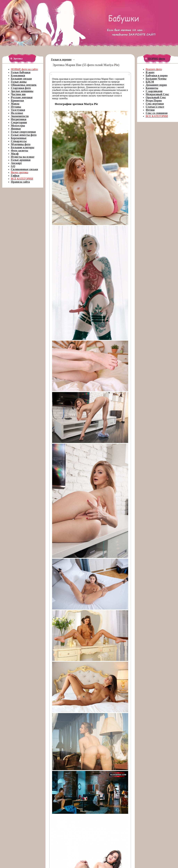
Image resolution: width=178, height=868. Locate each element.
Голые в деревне (61, 59)
